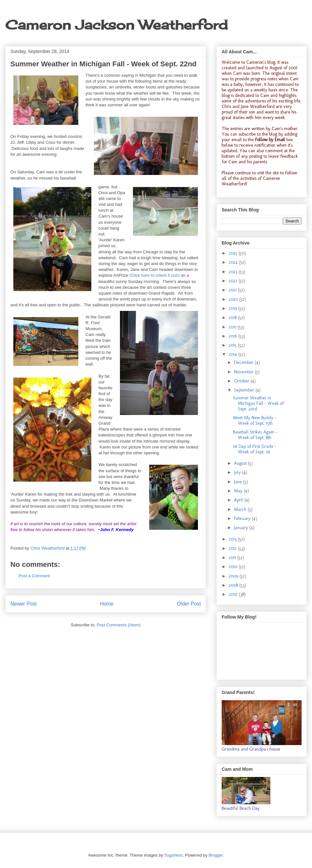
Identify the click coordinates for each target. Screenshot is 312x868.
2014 (234, 354)
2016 (234, 336)
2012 (233, 548)
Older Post (189, 604)
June (239, 482)
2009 (234, 576)
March (241, 509)
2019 (234, 308)
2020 (234, 299)
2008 (234, 585)
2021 (233, 290)
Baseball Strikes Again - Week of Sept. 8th (255, 435)
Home (107, 604)
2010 (234, 567)
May (239, 491)
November (244, 372)
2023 (234, 272)
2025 (234, 253)
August (241, 463)
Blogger (216, 855)
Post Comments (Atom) (118, 625)
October (242, 381)
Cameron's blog (261, 62)
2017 (233, 327)
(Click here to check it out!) (154, 275)
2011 (233, 558)
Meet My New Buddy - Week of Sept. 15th (255, 421)
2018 (233, 318)
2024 (234, 262)
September (245, 390)
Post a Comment (34, 576)
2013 (233, 539)
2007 (234, 594)
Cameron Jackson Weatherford (116, 25)
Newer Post (24, 604)
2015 (233, 345)
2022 (234, 281)
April (239, 500)
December (244, 362)
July (238, 472)
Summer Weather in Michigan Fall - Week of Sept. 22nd (258, 403)
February (243, 519)
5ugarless (174, 855)
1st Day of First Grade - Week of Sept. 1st (255, 449)
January (242, 528)
